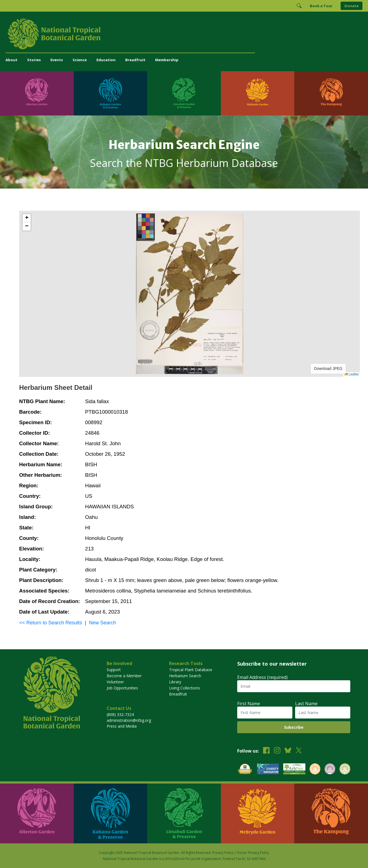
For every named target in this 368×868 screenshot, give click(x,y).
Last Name (306, 704)
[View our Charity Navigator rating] (268, 770)
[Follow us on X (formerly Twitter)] (299, 751)
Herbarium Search (185, 676)
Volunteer (115, 682)
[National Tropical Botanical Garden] (184, 34)
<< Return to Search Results (51, 623)
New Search (103, 623)
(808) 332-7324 (120, 714)
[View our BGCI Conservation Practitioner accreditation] (330, 770)
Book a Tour (321, 6)
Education (106, 60)
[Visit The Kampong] (331, 93)
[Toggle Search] (299, 6)
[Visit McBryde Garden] (258, 93)
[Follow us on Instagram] (277, 751)
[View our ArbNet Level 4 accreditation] (294, 770)
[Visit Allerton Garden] (37, 93)
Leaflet (352, 374)
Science (80, 60)
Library (175, 682)
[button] (27, 218)
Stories (34, 60)
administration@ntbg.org (129, 720)
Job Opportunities (122, 688)
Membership (167, 60)
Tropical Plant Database (191, 670)
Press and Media (122, 726)
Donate (352, 6)
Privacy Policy (223, 853)
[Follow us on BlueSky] (288, 751)
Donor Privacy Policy (253, 853)
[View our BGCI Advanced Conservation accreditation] (345, 770)
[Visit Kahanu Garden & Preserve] (111, 93)
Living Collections (185, 688)
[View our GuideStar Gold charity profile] (245, 770)
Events (57, 60)
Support (114, 670)
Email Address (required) (262, 677)
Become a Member (124, 676)
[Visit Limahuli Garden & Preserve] (184, 93)
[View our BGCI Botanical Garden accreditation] (315, 770)
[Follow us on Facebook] (266, 751)
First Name (249, 704)
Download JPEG (328, 369)
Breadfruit (135, 60)
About (11, 60)
